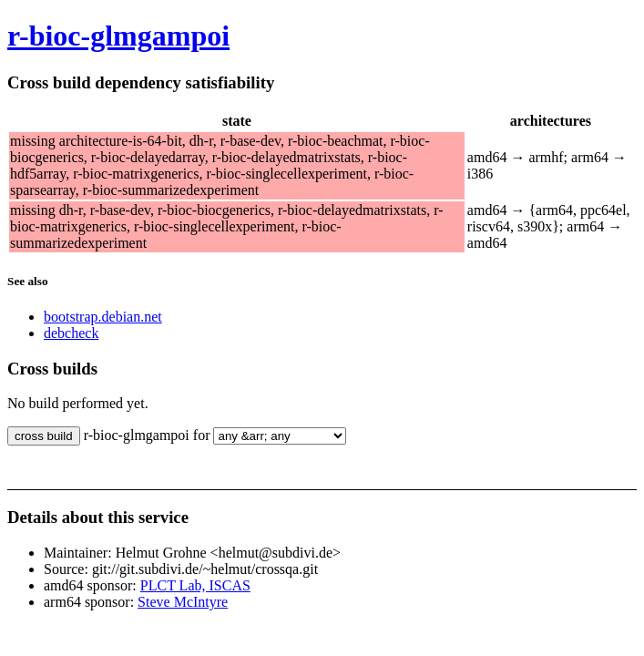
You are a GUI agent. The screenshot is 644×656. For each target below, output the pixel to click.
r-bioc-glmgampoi (118, 36)
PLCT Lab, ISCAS (195, 585)
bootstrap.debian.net (103, 317)
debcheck (71, 333)
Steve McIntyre (183, 602)
